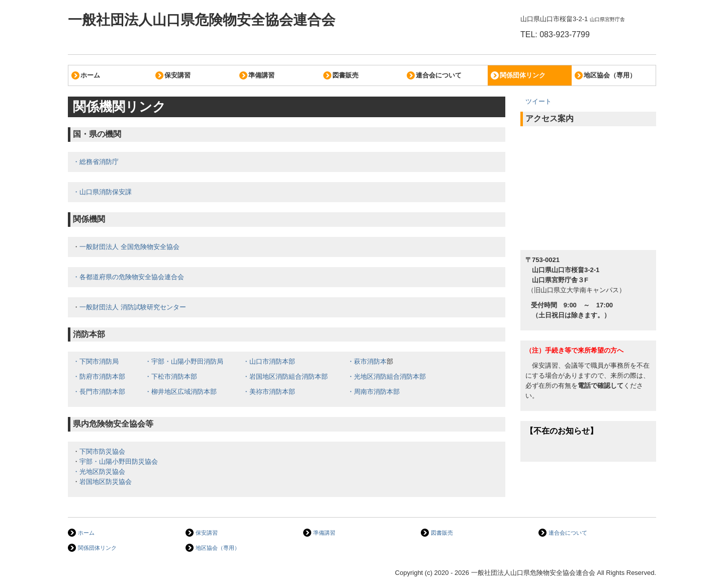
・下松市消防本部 (171, 376)
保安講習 (177, 75)
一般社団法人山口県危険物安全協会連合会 (202, 20)
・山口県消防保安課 (102, 192)
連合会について (439, 75)
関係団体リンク (523, 75)
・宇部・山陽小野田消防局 (184, 361)
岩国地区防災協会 (106, 482)
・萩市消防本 (367, 361)
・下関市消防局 (96, 361)
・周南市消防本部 (374, 392)
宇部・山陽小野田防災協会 (119, 461)
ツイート (538, 101)
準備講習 (261, 75)
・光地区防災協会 (99, 472)
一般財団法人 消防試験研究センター (133, 307)
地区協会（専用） (610, 75)
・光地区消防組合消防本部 (387, 376)
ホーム (90, 75)
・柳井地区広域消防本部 (181, 392)
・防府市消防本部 (99, 376)
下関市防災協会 (102, 451)
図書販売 (345, 75)
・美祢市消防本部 (269, 392)
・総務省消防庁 (96, 162)
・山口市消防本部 (269, 361)
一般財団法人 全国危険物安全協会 (129, 247)
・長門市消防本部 (99, 392)
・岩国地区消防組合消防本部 (285, 376)
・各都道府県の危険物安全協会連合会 (128, 277)
